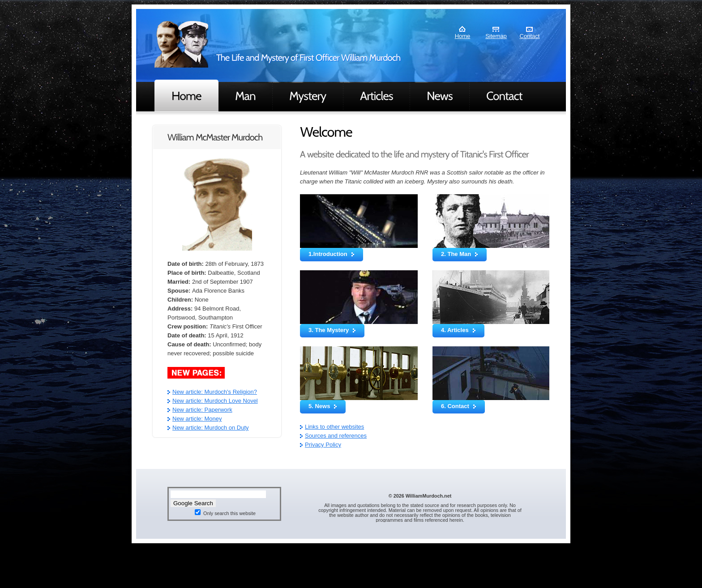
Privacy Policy (323, 445)
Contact (530, 36)
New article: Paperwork (202, 410)
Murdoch (181, 44)
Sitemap (496, 36)
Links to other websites (334, 427)
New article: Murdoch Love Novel (215, 401)
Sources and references (336, 436)
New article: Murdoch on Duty (211, 428)
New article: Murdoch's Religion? (215, 392)
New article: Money (197, 419)
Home (463, 36)
